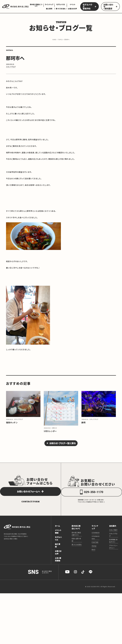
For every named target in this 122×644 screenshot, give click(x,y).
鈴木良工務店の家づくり (76, 537)
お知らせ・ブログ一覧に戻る (63, 445)
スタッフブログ (113, 538)
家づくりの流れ (61, 9)
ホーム (57, 529)
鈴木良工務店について (36, 5)
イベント (73, 4)
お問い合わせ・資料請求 (108, 7)
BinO (93, 553)
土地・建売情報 (58, 563)
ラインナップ (49, 4)
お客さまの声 (72, 9)
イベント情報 (58, 535)
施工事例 (49, 9)
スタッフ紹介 (113, 533)
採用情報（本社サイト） (113, 544)
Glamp (94, 549)
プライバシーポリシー (113, 550)
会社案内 (113, 529)
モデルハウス (61, 4)
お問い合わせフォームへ (28, 495)
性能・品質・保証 (76, 543)
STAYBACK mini (96, 541)
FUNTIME (95, 546)
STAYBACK (96, 536)
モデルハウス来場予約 (87, 7)
